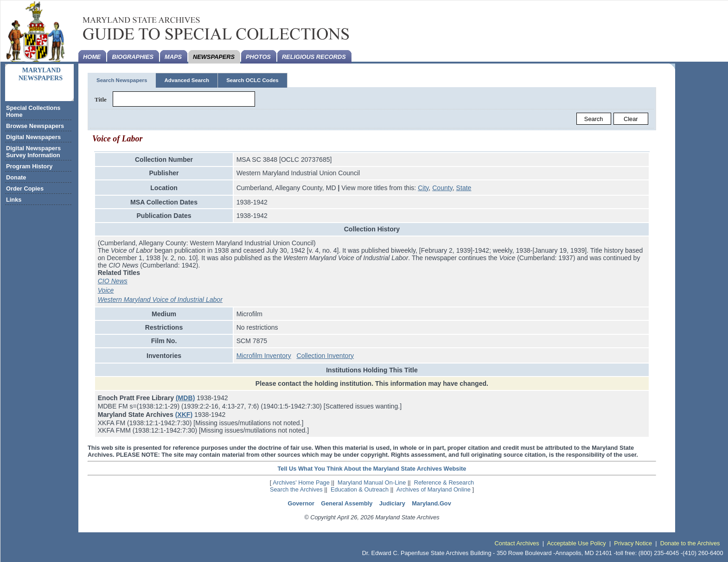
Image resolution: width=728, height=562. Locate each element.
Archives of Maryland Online (434, 489)
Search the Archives (296, 489)
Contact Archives (517, 543)
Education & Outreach (360, 489)
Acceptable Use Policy (576, 543)
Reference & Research (444, 482)
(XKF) (184, 415)
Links (14, 200)
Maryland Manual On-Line (372, 482)
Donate (16, 177)
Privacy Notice (633, 543)
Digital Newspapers (33, 137)
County (442, 188)
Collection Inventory (325, 356)
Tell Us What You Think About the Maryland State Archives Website (372, 469)
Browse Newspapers (35, 126)
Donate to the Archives (690, 543)
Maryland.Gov (431, 503)
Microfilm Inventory (264, 356)
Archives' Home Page (301, 482)
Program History (29, 166)
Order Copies (25, 188)
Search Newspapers (122, 80)
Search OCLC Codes (252, 80)
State (464, 188)
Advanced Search (187, 80)
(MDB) (185, 398)
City (423, 188)
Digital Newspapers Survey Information (33, 152)
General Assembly (347, 503)
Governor (301, 503)
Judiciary (392, 503)
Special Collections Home (33, 111)
